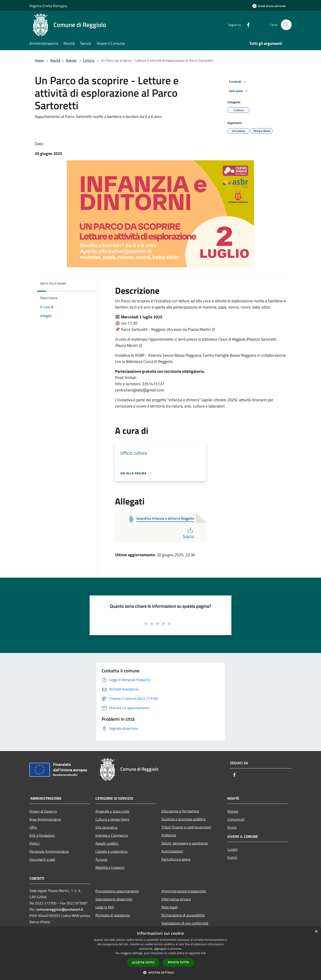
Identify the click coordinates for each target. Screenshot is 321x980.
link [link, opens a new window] (203, 953)
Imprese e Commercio (112, 835)
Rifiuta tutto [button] (178, 962)
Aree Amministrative (45, 819)
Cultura (89, 60)
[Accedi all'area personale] (269, 6)
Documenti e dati (42, 859)
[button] (160, 972)
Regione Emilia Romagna (48, 6)
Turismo (101, 859)
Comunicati (236, 819)
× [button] (316, 932)
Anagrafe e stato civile (112, 811)
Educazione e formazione (180, 811)
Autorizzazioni (172, 851)
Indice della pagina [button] (53, 283)
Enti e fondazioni (42, 835)
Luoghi (233, 849)
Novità (55, 60)
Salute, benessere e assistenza (185, 843)
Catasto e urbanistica (111, 851)
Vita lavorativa (106, 827)
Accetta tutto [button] (143, 962)
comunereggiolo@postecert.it (60, 909)
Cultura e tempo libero (112, 819)
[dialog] (160, 953)
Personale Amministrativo (49, 851)
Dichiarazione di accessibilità (183, 915)
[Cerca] (286, 25)
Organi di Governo (43, 811)
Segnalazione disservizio (114, 899)
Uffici (33, 827)
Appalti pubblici (107, 843)
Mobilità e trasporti (110, 867)
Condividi (238, 82)
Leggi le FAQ (105, 907)
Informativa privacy (176, 899)
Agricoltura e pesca (176, 859)
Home (39, 60)
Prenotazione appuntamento (117, 891)
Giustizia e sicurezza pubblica (183, 819)
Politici (35, 843)
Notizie (71, 60)
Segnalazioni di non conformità (185, 923)
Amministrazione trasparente (184, 891)
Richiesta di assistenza (113, 915)
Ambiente (169, 835)
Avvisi (232, 827)
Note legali (170, 907)
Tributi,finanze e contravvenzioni (186, 827)
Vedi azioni (239, 91)
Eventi (232, 857)
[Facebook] (247, 25)
